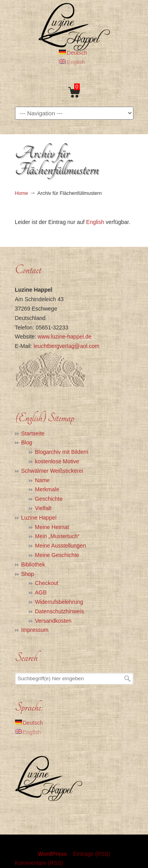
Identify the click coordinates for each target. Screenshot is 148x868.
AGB (41, 592)
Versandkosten (53, 621)
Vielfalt (43, 508)
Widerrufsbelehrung (59, 602)
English (95, 222)
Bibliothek (33, 564)
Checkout (47, 583)
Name (42, 480)
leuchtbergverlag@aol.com (67, 346)
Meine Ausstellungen (61, 546)
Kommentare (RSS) (39, 863)
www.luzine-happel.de (65, 337)
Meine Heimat (52, 527)
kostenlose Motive (57, 461)
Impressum (35, 630)
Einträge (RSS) (92, 854)
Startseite (33, 433)
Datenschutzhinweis (60, 611)
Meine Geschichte (57, 555)
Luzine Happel (74, 27)
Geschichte (49, 499)
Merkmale (47, 489)
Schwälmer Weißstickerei (52, 471)
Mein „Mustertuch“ (57, 536)
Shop (28, 574)
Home (22, 193)
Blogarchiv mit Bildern (62, 452)
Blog (27, 442)
